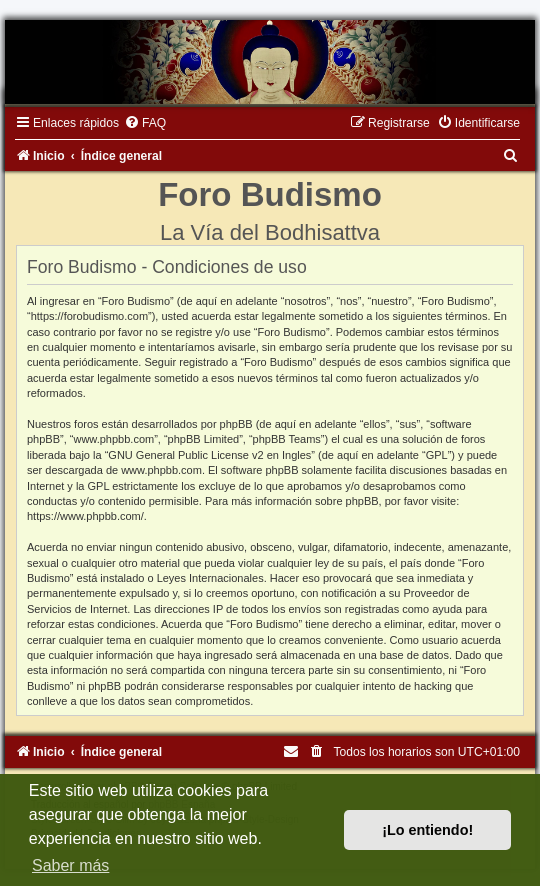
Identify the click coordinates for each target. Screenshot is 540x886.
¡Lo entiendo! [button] (427, 830)
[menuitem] (145, 123)
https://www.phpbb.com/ (85, 516)
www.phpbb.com (161, 470)
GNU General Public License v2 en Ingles (209, 455)
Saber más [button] (70, 865)
